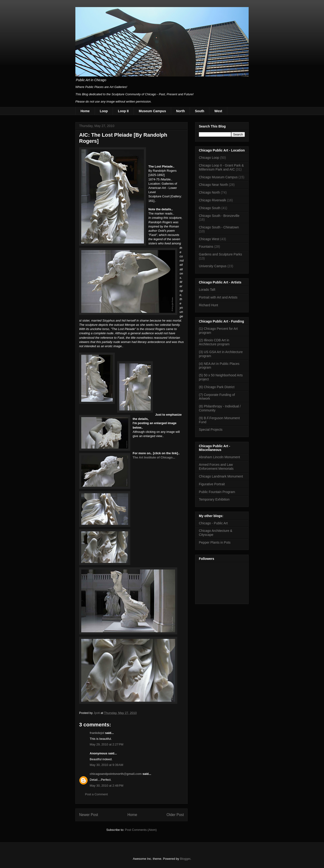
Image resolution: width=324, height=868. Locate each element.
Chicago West (209, 239)
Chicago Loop (209, 158)
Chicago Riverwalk (212, 200)
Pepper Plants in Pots (215, 542)
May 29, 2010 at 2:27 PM (106, 744)
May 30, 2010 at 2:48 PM (106, 786)
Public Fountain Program (217, 492)
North (180, 111)
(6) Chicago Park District (217, 387)
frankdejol (97, 733)
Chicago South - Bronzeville (219, 216)
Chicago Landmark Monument (221, 476)
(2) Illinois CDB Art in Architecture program (214, 342)
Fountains (206, 247)
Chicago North (209, 192)
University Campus (213, 266)
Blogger (185, 859)
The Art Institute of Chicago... (154, 457)
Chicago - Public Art (213, 523)
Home (85, 111)
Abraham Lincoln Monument (219, 457)
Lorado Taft (207, 290)
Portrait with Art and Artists (218, 297)
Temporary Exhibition (214, 499)
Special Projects (211, 430)
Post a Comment (96, 794)
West (218, 111)
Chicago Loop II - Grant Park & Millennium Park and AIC (221, 167)
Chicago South (210, 208)
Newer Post (89, 815)
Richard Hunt (208, 305)
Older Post (175, 815)
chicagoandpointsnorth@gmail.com (116, 774)
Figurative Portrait (212, 484)
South (200, 111)
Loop (104, 111)
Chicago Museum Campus (218, 177)
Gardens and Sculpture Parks (220, 254)
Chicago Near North (213, 185)
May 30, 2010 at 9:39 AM (106, 765)
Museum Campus (152, 111)
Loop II (123, 111)
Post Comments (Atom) (141, 830)
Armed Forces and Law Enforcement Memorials (216, 467)
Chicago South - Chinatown (219, 227)
